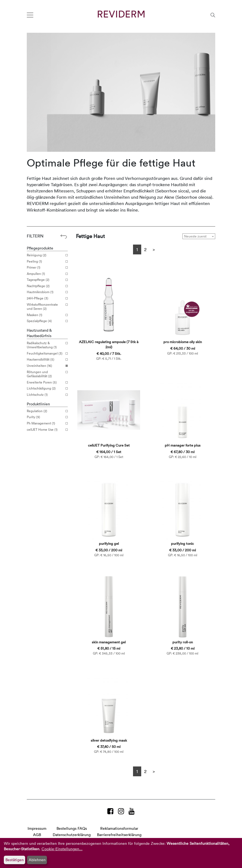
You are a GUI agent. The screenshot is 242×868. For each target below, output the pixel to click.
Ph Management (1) (45, 423)
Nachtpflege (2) (45, 286)
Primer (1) (45, 267)
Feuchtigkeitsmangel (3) (45, 353)
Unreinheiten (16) (45, 366)
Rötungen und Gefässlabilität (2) (45, 374)
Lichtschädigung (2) (45, 388)
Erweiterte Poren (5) (45, 382)
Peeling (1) (45, 261)
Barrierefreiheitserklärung (119, 835)
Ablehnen (37, 860)
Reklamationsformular (119, 828)
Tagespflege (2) (45, 280)
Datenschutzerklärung (72, 835)
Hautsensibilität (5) (45, 359)
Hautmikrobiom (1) (45, 292)
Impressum (37, 828)
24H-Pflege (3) (45, 298)
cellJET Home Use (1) (45, 430)
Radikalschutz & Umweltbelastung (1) (45, 345)
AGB (37, 835)
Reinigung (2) (45, 255)
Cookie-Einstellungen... (62, 849)
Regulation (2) (45, 411)
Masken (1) (45, 315)
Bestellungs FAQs (72, 828)
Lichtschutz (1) (45, 395)
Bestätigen (15, 860)
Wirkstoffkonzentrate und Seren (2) (45, 307)
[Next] (154, 249)
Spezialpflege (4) (45, 321)
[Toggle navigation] (30, 15)
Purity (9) (45, 417)
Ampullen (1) (45, 274)
